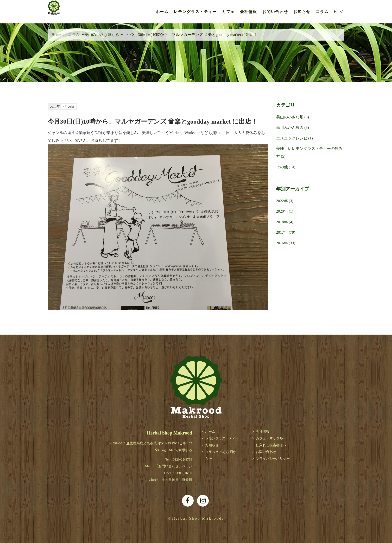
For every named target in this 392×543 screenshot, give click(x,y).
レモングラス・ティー (195, 12)
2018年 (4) (285, 222)
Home (56, 35)
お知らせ (302, 12)
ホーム (162, 12)
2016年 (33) (286, 243)
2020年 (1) (285, 211)
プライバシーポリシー (273, 459)
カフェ (228, 12)
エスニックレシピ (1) (295, 138)
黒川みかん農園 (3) (293, 127)
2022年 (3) (285, 201)
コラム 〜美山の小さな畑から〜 (96, 35)
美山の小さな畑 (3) (293, 117)
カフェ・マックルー (271, 438)
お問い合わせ (275, 12)
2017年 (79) (286, 232)
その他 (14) (286, 167)
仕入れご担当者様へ (271, 445)
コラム (322, 12)
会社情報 (249, 12)
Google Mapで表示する (175, 450)
